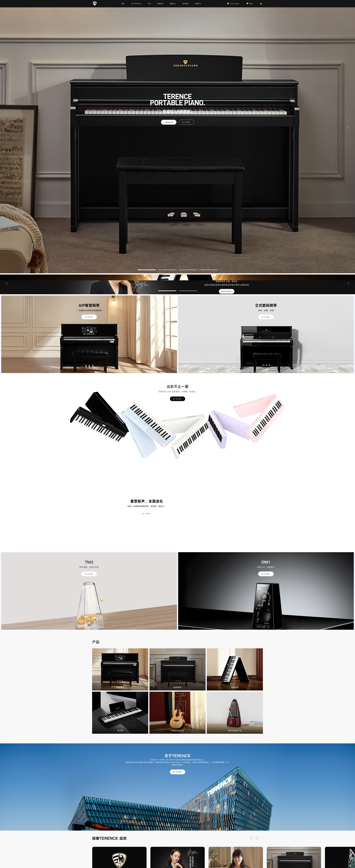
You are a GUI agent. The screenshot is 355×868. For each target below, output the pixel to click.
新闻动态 (160, 4)
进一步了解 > (186, 122)
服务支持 (186, 4)
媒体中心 (173, 4)
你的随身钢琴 (169, 122)
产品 (149, 4)
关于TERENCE (136, 4)
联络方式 (198, 4)
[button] (7, 127)
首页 (123, 4)
